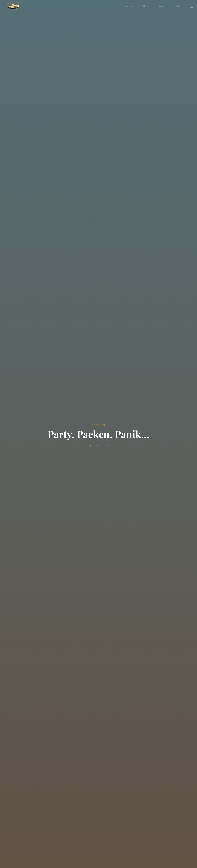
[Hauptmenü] (189, 7)
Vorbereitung (98, 424)
